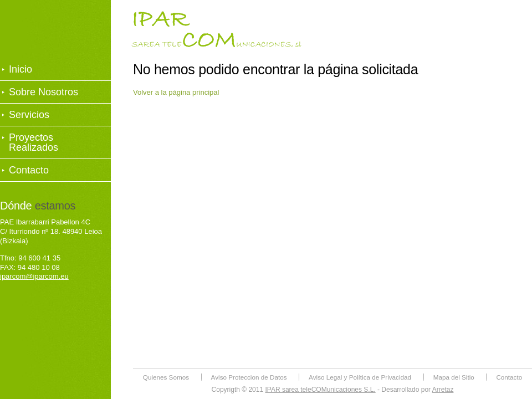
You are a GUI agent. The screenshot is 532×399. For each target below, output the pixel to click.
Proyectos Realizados (34, 142)
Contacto (29, 170)
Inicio (21, 69)
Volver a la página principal (176, 92)
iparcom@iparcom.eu (34, 276)
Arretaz (443, 390)
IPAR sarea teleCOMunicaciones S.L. (320, 390)
